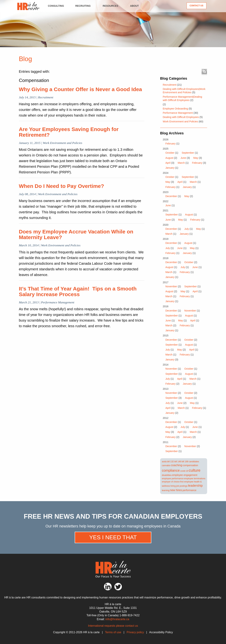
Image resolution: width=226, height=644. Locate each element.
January (170, 168)
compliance (171, 470)
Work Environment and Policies (180, 121)
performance (190, 490)
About (134, 6)
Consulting (56, 6)
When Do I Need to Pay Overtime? (62, 186)
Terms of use (113, 632)
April (168, 163)
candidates (194, 462)
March (181, 163)
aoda (164, 462)
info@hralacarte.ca (117, 619)
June (183, 158)
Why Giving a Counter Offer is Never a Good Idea (80, 89)
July (187, 229)
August (169, 158)
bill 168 (185, 462)
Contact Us (197, 6)
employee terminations (195, 479)
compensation (190, 465)
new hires (176, 490)
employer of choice (171, 482)
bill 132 (170, 462)
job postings (182, 486)
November (171, 286)
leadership (195, 486)
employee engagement (185, 475)
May (196, 158)
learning (166, 490)
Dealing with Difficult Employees (181, 117)
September (188, 153)
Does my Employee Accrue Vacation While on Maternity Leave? (76, 234)
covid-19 (184, 471)
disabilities (167, 475)
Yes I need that (113, 537)
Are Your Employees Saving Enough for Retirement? (69, 132)
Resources (111, 6)
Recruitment (170, 85)
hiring (173, 486)
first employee (187, 482)
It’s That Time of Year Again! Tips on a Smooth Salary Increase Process (78, 291)
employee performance (173, 479)
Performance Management (178, 113)
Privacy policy (135, 632)
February (171, 144)
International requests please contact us (113, 626)
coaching (177, 465)
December (171, 196)
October (170, 153)
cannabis (166, 465)
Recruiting (83, 6)
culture (195, 470)
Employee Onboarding (175, 109)
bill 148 (178, 462)
